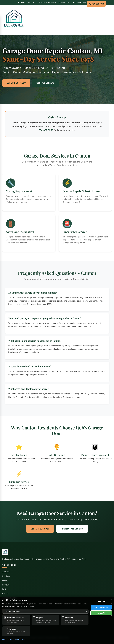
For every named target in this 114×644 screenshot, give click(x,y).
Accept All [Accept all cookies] (101, 613)
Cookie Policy (20, 639)
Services (6, 576)
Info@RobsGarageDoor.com (86, 2)
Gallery (5, 580)
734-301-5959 (96, 4)
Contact (6, 593)
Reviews (6, 585)
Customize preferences (45, 611)
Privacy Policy (7, 639)
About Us (6, 572)
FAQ (4, 589)
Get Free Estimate (45, 83)
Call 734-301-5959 (16, 83)
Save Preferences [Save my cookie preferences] (101, 607)
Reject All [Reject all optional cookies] (101, 601)
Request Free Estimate (72, 529)
